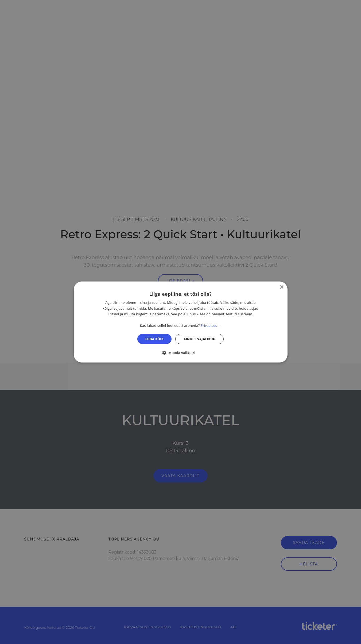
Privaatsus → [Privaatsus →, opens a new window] (211, 326)
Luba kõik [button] (154, 339)
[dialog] (181, 322)
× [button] (282, 287)
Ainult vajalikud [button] (199, 339)
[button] (180, 352)
